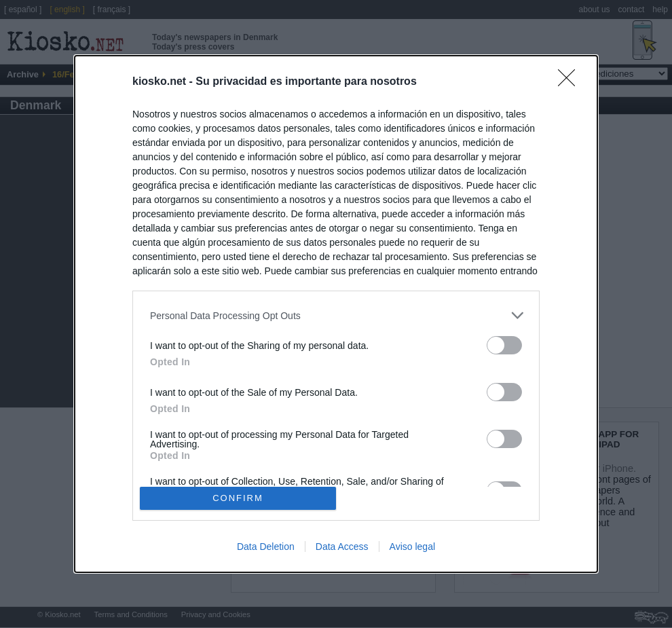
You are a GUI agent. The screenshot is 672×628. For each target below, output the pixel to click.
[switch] (504, 345)
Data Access (342, 547)
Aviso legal (412, 547)
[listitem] (336, 315)
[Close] (571, 82)
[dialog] (336, 314)
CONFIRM (238, 497)
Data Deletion (266, 547)
